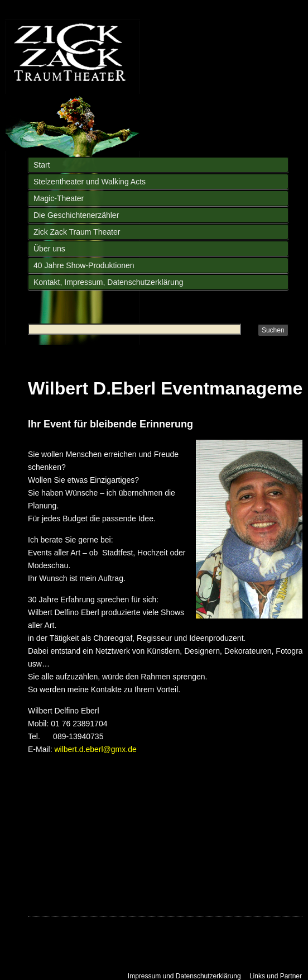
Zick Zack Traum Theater (77, 232)
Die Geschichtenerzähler (76, 215)
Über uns (49, 249)
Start (42, 165)
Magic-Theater (59, 198)
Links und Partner (276, 976)
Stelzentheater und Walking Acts (90, 182)
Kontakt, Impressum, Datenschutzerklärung (108, 282)
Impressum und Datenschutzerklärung (184, 976)
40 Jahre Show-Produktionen (84, 265)
